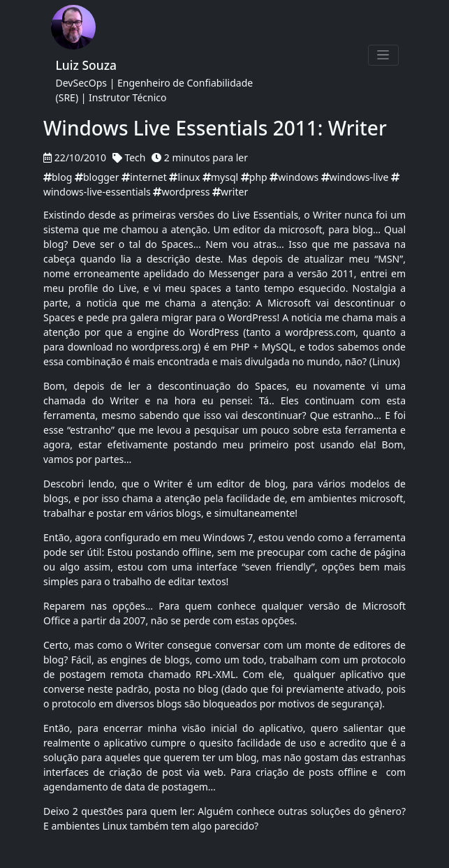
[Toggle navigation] (383, 55)
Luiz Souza (87, 65)
